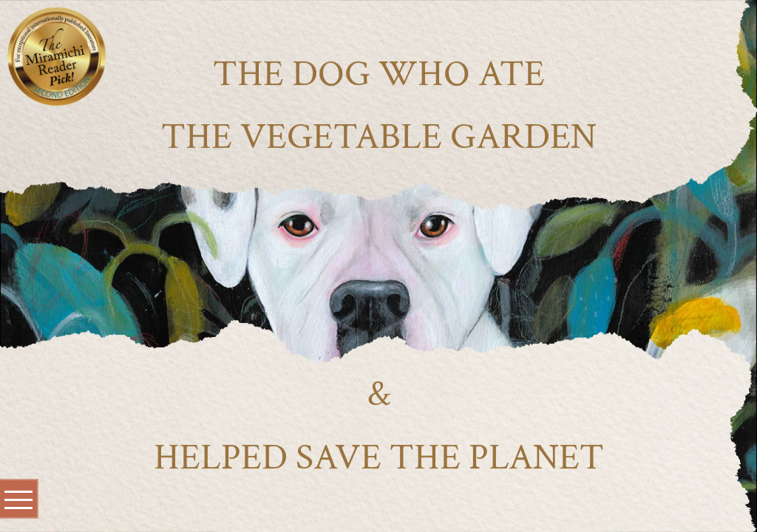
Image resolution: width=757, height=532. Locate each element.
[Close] (93, 19)
